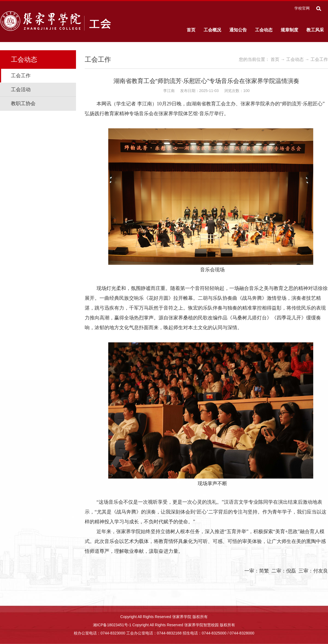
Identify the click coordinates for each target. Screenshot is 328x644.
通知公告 (238, 30)
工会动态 (264, 30)
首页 (191, 30)
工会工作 (21, 76)
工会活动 (21, 90)
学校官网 (302, 8)
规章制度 (289, 30)
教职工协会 (23, 103)
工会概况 (212, 30)
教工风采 (315, 30)
